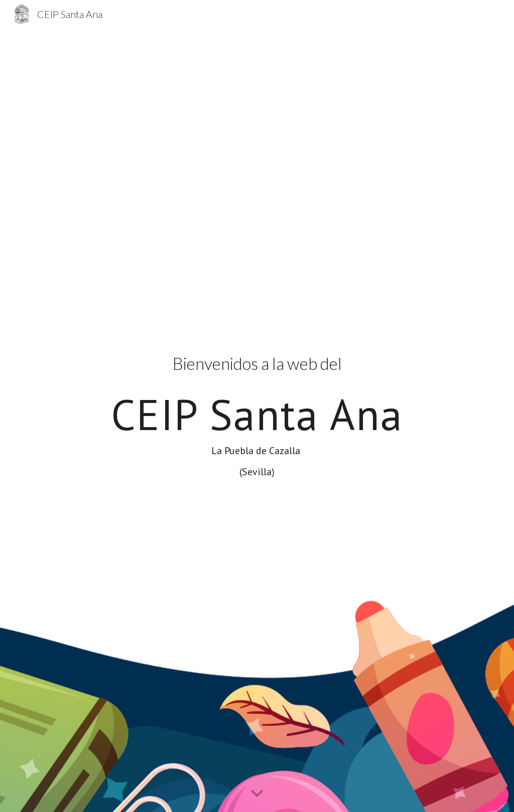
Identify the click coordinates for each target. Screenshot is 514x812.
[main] (257, 420)
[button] (257, 794)
